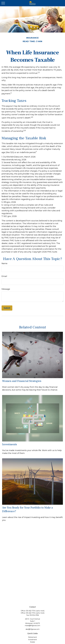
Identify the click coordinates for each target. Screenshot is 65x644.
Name (4, 263)
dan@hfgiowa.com (33, 629)
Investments (10, 444)
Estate (33, 642)
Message (6, 289)
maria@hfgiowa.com (32, 626)
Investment (32, 640)
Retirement (33, 637)
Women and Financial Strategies (22, 381)
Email (4, 276)
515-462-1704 (31, 611)
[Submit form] (7, 308)
